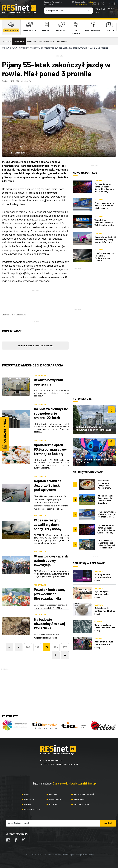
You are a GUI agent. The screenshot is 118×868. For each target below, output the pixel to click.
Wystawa (99, 571)
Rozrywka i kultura (46, 41)
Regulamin (79, 799)
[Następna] (56, 655)
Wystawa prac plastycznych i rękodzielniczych (103, 594)
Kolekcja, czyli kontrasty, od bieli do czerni (105, 611)
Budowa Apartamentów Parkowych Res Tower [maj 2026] (94, 428)
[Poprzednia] (19, 647)
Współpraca (55, 799)
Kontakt (28, 804)
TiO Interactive (88, 855)
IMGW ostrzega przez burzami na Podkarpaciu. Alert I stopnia (105, 257)
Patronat (54, 804)
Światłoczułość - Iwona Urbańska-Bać (105, 626)
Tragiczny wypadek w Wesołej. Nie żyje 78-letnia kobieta (104, 206)
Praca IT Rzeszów (33, 810)
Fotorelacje (82, 399)
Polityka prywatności (85, 794)
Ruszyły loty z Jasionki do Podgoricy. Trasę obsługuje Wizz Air (105, 240)
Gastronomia (62, 41)
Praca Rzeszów (81, 804)
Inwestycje (31, 41)
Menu (111, 10)
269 (56, 647)
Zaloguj (100, 11)
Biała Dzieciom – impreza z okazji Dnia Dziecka (94, 461)
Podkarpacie (19, 41)
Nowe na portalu (85, 173)
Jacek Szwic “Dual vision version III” (104, 643)
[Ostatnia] (65, 655)
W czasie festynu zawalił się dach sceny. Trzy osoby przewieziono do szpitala (48, 529)
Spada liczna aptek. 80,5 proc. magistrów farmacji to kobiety (50, 449)
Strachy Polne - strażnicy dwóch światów (103, 577)
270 (65, 647)
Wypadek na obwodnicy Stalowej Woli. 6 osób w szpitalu (105, 223)
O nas (27, 794)
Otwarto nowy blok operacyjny (48, 382)
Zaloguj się (23, 346)
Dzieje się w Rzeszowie (89, 563)
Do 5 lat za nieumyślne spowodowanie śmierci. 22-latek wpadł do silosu (51, 415)
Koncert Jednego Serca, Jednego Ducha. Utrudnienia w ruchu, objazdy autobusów (104, 189)
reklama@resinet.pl (70, 764)
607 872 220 (49, 764)
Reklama (53, 794)
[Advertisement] (94, 287)
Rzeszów (7, 41)
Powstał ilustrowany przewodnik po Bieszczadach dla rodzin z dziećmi (50, 596)
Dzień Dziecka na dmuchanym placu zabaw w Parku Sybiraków (106, 499)
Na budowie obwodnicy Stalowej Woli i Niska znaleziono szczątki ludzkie (49, 628)
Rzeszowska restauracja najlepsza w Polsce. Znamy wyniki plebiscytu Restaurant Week (106, 487)
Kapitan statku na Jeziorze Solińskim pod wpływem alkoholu (49, 487)
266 (28, 647)
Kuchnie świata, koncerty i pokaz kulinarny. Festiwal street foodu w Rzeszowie (106, 545)
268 (46, 647)
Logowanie (29, 799)
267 (37, 647)
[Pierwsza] (9, 647)
